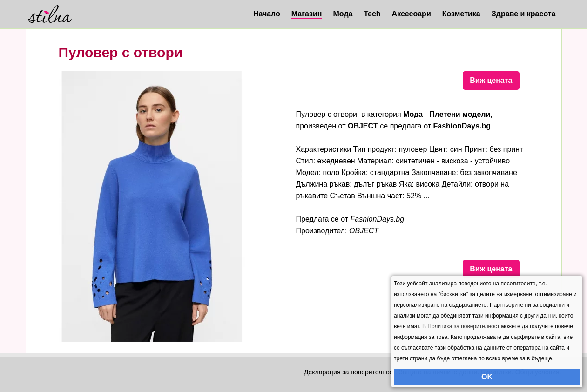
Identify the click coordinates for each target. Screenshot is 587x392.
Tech (372, 14)
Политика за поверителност (463, 326)
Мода (343, 14)
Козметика (461, 14)
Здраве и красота (524, 14)
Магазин (307, 14)
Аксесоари (412, 14)
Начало (267, 14)
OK (487, 377)
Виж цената (491, 80)
